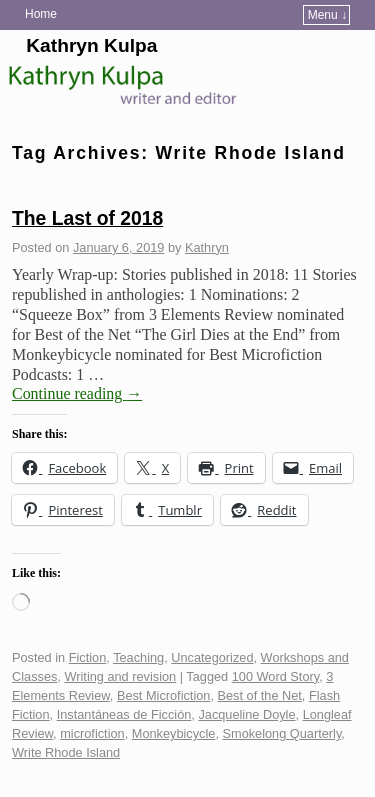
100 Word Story (275, 676)
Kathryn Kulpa (91, 45)
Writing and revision (120, 676)
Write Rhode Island (66, 752)
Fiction (88, 657)
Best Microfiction (164, 695)
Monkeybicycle (174, 733)
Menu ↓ (327, 15)
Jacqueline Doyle (246, 714)
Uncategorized (212, 657)
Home (41, 14)
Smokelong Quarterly (282, 733)
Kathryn (207, 247)
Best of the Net (260, 695)
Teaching (138, 657)
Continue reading (77, 393)
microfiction (92, 733)
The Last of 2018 (87, 218)
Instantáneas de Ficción (124, 714)
